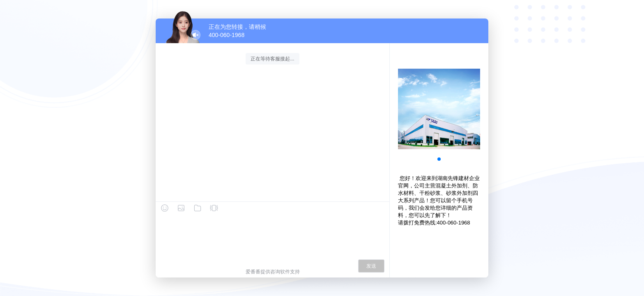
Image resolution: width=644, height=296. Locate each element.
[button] (439, 159)
